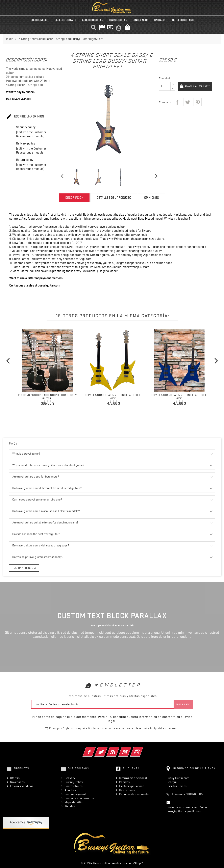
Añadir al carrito (195, 86)
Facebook (95, 749)
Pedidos (124, 782)
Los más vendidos (22, 786)
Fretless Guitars (182, 20)
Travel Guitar (118, 20)
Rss (118, 749)
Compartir (177, 102)
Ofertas (15, 778)
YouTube (130, 749)
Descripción (74, 198)
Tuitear (187, 102)
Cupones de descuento (134, 794)
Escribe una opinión (25, 117)
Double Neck (39, 20)
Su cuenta (131, 768)
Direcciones (127, 790)
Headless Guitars (64, 20)
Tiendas (70, 806)
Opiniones (152, 198)
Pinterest (198, 102)
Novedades (17, 782)
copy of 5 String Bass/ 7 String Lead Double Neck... (114, 397)
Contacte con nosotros (79, 798)
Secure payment (75, 794)
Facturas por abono (132, 786)
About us (70, 790)
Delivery (70, 778)
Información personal (133, 778)
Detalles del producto (114, 198)
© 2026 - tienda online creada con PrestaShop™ (112, 863)
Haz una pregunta (23, 568)
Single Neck (141, 20)
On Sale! (160, 20)
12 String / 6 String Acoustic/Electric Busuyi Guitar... (48, 397)
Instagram (142, 749)
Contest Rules (73, 786)
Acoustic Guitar (92, 20)
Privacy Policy (74, 782)
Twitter (107, 749)
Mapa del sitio (73, 802)
